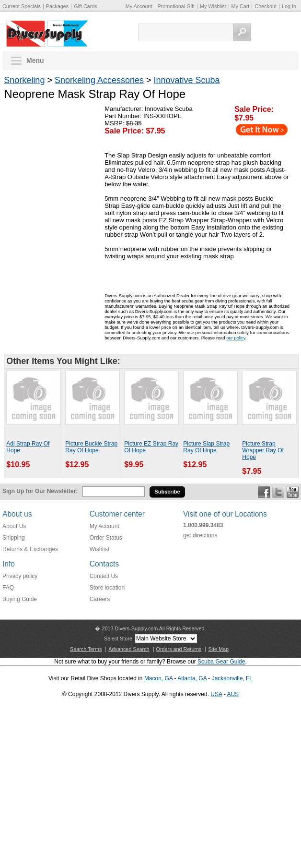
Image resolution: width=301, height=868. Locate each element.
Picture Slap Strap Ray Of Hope (206, 447)
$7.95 (244, 118)
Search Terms (86, 649)
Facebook (264, 492)
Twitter (278, 492)
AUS (233, 694)
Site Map (218, 649)
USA (216, 694)
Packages (57, 6)
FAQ (8, 588)
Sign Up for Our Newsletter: (40, 491)
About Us (14, 526)
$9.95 (134, 464)
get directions (200, 535)
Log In (289, 6)
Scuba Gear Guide (221, 662)
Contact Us (104, 576)
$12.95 (77, 464)
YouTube (293, 492)
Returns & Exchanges (30, 549)
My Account (139, 6)
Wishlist (99, 549)
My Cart (241, 6)
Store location (107, 588)
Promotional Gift (176, 6)
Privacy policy (20, 576)
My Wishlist (213, 6)
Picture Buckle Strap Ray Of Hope (91, 447)
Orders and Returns (179, 649)
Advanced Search (129, 649)
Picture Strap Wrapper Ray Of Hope (263, 450)
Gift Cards (86, 6)
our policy (236, 338)
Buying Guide (20, 599)
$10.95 (18, 464)
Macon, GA (158, 678)
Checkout (266, 6)
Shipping (14, 538)
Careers (100, 599)
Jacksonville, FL (232, 678)
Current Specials (22, 6)
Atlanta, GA (192, 678)
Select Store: (119, 639)
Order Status (106, 538)
